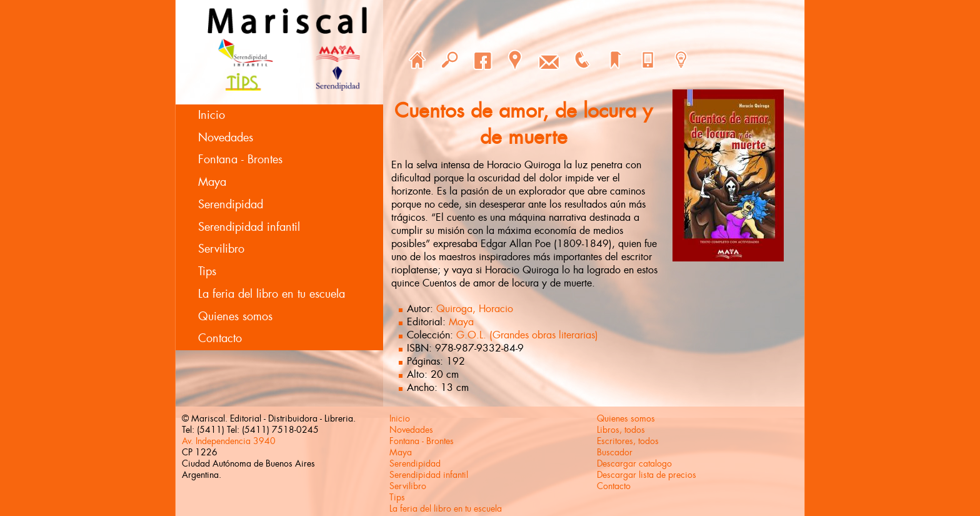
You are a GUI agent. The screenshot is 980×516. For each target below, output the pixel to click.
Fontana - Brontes (240, 159)
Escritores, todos (628, 441)
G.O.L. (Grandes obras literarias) (527, 335)
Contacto (220, 338)
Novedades (226, 138)
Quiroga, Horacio (475, 309)
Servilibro (221, 249)
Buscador (615, 452)
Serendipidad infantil (249, 227)
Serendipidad (231, 205)
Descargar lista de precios (647, 475)
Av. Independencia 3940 (229, 441)
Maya (212, 182)
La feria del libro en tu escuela (272, 294)
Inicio (212, 115)
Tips (207, 271)
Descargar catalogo (634, 463)
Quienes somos (235, 316)
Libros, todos (621, 430)
